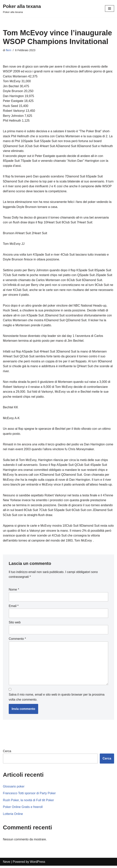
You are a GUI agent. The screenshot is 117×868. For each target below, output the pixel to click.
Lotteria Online (13, 816)
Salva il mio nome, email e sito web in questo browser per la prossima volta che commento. (57, 699)
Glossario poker (14, 789)
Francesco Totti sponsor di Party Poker (30, 796)
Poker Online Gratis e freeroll (23, 809)
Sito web (15, 624)
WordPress (37, 864)
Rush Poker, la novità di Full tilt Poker (29, 802)
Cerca (7, 753)
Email (14, 608)
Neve (6, 864)
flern (9, 50)
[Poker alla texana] (22, 8)
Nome (14, 591)
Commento (17, 641)
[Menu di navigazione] (110, 8)
